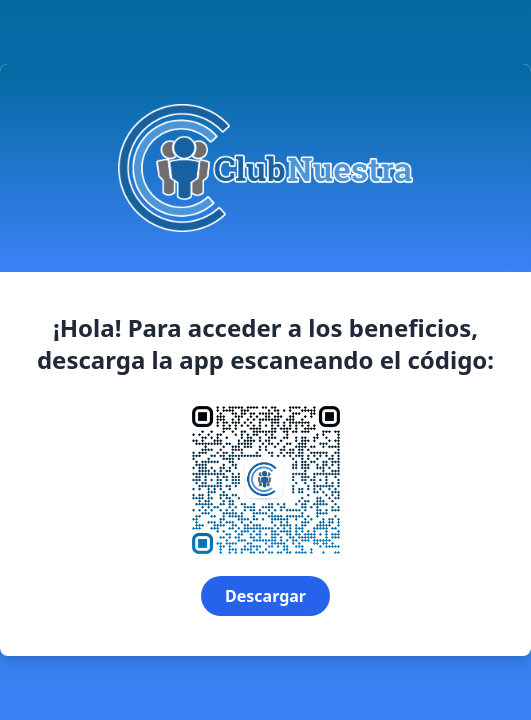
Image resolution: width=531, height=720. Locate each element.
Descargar (265, 596)
